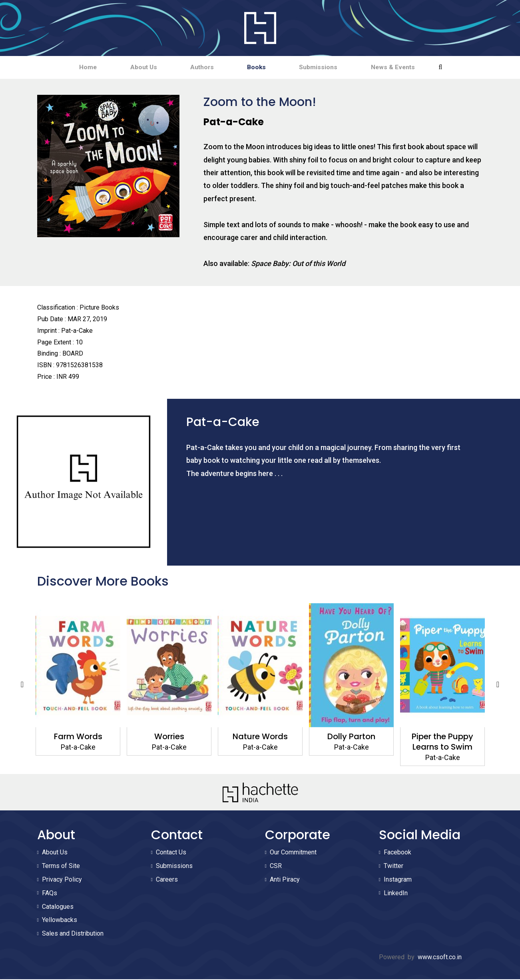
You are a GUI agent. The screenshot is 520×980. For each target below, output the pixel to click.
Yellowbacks (60, 921)
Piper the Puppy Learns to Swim (442, 742)
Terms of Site (61, 867)
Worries (169, 737)
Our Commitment (293, 853)
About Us (132, 67)
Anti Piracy (285, 880)
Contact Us (171, 853)
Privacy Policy (62, 880)
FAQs (50, 894)
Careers (167, 880)
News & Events (411, 67)
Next (498, 685)
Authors (198, 67)
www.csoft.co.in (440, 958)
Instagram (398, 880)
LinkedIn (396, 894)
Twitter (393, 867)
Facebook (397, 853)
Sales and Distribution (73, 934)
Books (260, 67)
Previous (22, 685)
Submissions (329, 67)
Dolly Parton (351, 737)
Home (70, 67)
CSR (276, 867)
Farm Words (78, 737)
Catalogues (58, 907)
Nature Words (260, 737)
